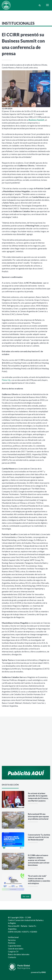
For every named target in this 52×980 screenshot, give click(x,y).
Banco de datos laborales (19, 954)
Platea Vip (6, 380)
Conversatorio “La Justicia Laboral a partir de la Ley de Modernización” (39, 837)
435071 (25, 932)
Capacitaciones (15, 946)
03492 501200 (14, 932)
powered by (38, 972)
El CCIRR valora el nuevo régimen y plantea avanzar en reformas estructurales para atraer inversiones (39, 860)
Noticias (12, 943)
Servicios (12, 940)
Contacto (12, 957)
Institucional (13, 937)
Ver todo (26, 896)
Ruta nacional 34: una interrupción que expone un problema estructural (38, 816)
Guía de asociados (16, 949)
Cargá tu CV (13, 951)
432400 (34, 932)
